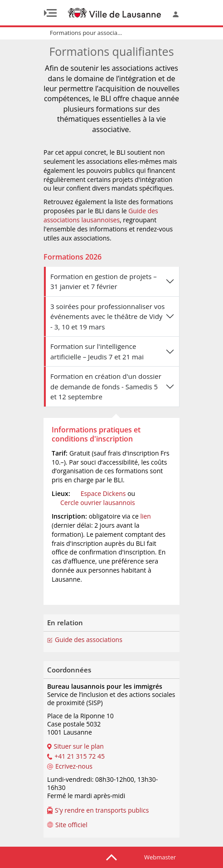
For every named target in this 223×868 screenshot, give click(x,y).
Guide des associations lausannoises (101, 215)
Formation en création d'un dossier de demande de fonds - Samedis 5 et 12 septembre (106, 386)
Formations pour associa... (86, 33)
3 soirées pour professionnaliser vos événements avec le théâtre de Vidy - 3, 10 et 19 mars (107, 316)
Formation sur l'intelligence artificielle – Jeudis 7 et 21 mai (97, 351)
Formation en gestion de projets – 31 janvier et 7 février (104, 282)
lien (145, 516)
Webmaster (160, 857)
